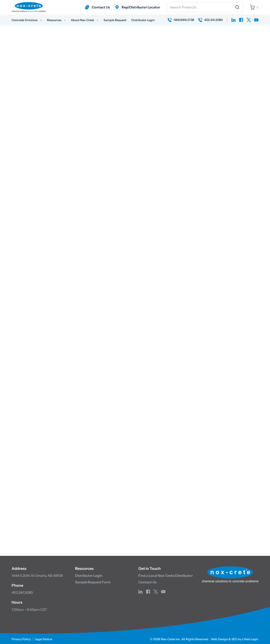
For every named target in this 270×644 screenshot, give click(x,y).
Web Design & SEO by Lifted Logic (235, 638)
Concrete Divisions (27, 20)
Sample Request (115, 20)
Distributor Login (143, 20)
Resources (56, 20)
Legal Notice (43, 638)
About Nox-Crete (85, 20)
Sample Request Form (93, 581)
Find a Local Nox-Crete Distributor (166, 574)
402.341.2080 (22, 591)
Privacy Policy (21, 638)
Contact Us (147, 581)
